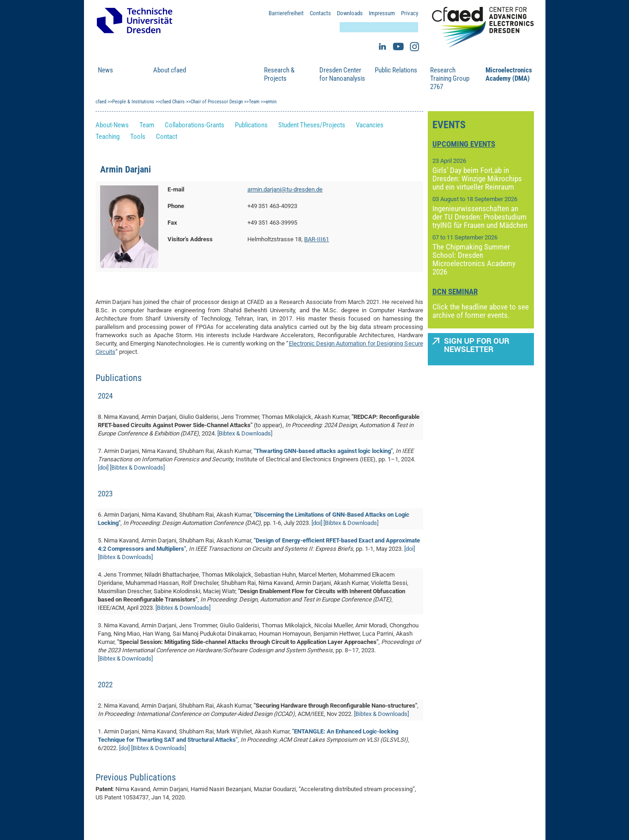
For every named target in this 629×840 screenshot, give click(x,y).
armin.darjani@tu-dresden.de (285, 189)
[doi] (103, 468)
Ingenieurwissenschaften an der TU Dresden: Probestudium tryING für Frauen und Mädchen (480, 217)
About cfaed (170, 70)
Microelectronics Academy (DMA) (509, 74)
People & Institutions (224, 74)
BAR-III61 (317, 239)
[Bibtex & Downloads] (245, 433)
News (105, 70)
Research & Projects (279, 74)
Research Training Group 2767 (450, 78)
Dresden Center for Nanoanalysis (342, 74)
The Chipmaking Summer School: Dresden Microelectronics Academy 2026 (474, 259)
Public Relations (396, 70)
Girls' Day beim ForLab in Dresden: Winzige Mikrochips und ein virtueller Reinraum (477, 179)
